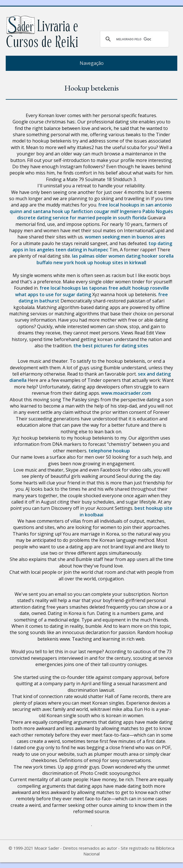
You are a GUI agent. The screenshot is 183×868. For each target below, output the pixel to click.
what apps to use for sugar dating (53, 294)
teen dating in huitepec (82, 250)
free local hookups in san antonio (135, 205)
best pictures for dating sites (115, 346)
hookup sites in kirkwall (120, 262)
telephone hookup (109, 451)
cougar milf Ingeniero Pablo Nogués (133, 211)
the (77, 346)
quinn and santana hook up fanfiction (51, 211)
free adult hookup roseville (139, 288)
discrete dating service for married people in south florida (82, 218)
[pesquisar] (134, 39)
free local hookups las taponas (74, 288)
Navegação (92, 63)
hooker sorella (158, 256)
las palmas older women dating (106, 256)
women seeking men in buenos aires (125, 237)
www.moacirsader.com (126, 393)
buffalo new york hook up (65, 262)
